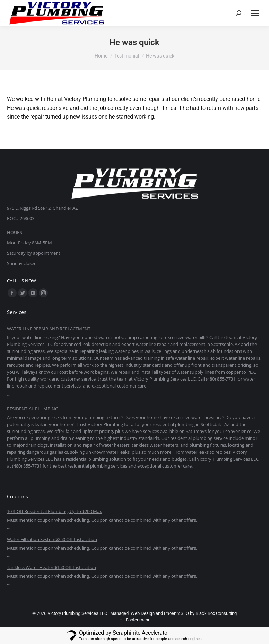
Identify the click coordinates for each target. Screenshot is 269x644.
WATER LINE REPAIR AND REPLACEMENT (49, 329)
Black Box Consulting (216, 613)
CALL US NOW (21, 281)
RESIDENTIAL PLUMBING (33, 409)
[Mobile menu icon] (255, 13)
